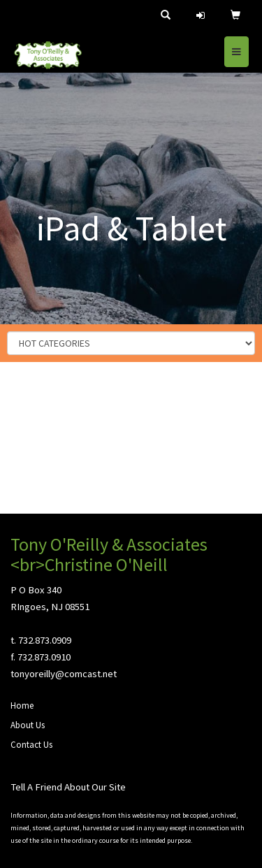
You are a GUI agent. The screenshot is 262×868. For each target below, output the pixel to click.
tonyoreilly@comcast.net (64, 674)
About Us (28, 725)
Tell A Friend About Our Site (68, 787)
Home (22, 706)
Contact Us (31, 745)
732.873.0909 (45, 640)
